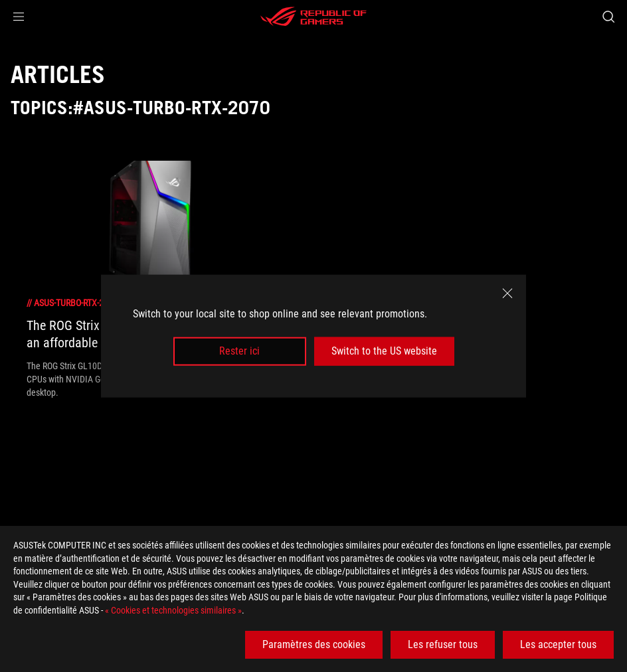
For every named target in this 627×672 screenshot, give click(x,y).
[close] (507, 294)
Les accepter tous (558, 644)
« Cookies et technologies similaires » (173, 610)
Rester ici (239, 351)
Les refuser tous (443, 644)
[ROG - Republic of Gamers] (313, 17)
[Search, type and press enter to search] (608, 17)
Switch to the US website (384, 351)
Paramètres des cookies (314, 644)
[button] (19, 17)
